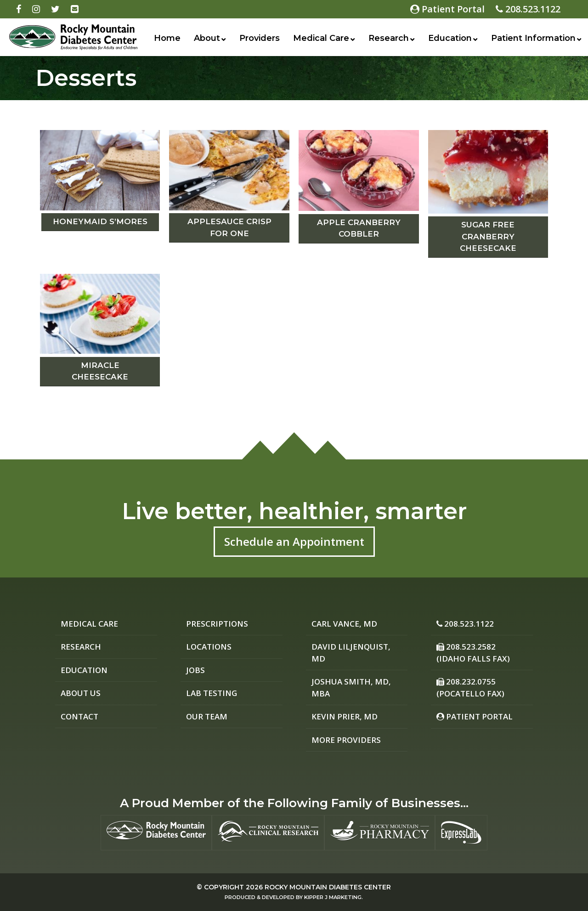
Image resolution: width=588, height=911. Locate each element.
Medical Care (321, 38)
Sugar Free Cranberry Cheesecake (488, 236)
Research (389, 38)
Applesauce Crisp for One (229, 227)
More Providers (346, 740)
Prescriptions (217, 624)
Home (167, 38)
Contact (79, 716)
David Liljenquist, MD (351, 653)
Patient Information (533, 38)
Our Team (207, 716)
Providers (260, 38)
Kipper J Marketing (333, 897)
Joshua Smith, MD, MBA (351, 687)
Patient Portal (447, 9)
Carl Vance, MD (344, 624)
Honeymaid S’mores (100, 221)
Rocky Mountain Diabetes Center (328, 887)
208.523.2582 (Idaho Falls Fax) (473, 653)
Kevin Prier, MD (345, 716)
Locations (209, 647)
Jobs (195, 670)
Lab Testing (212, 693)
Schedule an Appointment (294, 541)
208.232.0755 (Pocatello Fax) (470, 687)
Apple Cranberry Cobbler (359, 228)
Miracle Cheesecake (100, 371)
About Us (81, 693)
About (207, 38)
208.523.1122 (528, 9)
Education (450, 38)
